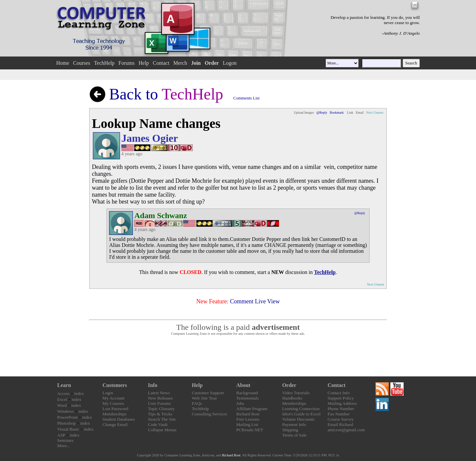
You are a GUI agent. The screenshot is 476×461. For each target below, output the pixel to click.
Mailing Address (342, 403)
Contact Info (339, 393)
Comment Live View (255, 301)
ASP (61, 435)
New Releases (160, 398)
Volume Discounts (298, 419)
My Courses (113, 403)
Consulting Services (209, 414)
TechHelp (104, 63)
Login (108, 393)
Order (289, 385)
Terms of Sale (295, 435)
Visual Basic (68, 429)
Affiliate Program (252, 409)
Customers (115, 385)
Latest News (159, 393)
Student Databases (119, 419)
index (79, 393)
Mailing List (247, 424)
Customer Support (208, 393)
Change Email (115, 424)
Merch (180, 63)
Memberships (115, 414)
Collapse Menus (162, 430)
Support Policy (341, 398)
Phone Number (341, 409)
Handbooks (292, 398)
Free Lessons (248, 419)
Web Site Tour (204, 398)
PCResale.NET (250, 430)
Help (144, 63)
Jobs (240, 403)
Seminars (65, 440)
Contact (161, 63)
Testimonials (248, 398)
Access (63, 393)
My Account (113, 398)
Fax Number (339, 414)
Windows (66, 411)
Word (62, 405)
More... (64, 446)
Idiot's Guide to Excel (301, 414)
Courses (82, 63)
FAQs (197, 403)
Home (63, 63)
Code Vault (158, 424)
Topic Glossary (161, 409)
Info (153, 385)
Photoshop (66, 423)
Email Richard (340, 424)
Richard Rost (248, 414)
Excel (62, 399)
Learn (64, 385)
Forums (126, 63)
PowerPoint (67, 417)
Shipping (290, 430)
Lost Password (115, 409)
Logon (230, 63)
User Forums (159, 403)
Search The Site (162, 419)
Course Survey (341, 419)
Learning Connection (301, 409)
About (243, 385)
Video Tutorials (296, 393)
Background (247, 393)
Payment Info (294, 424)
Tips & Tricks (160, 414)
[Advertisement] (238, 356)
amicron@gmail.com (346, 430)
